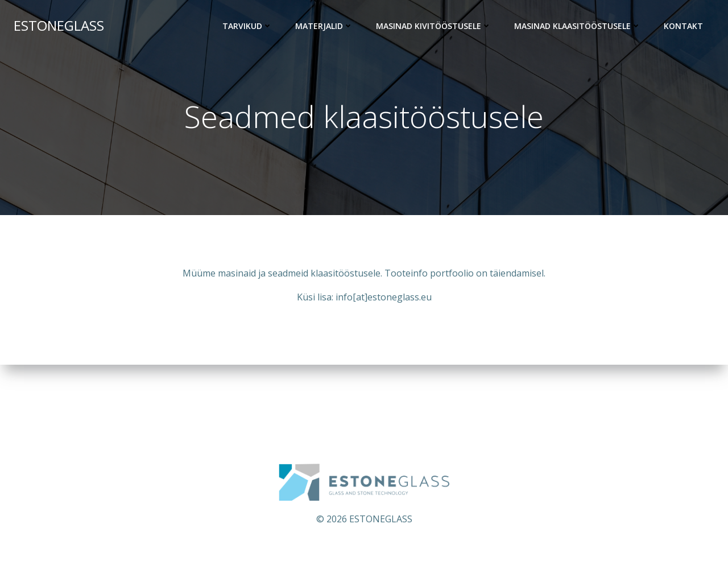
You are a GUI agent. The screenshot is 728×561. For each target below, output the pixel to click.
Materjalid (324, 26)
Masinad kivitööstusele (434, 26)
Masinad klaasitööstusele (578, 26)
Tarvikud (247, 26)
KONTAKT (683, 26)
